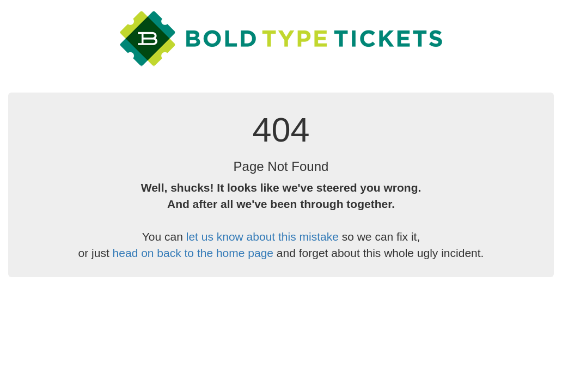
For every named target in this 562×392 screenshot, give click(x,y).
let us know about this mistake (262, 237)
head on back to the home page (193, 253)
